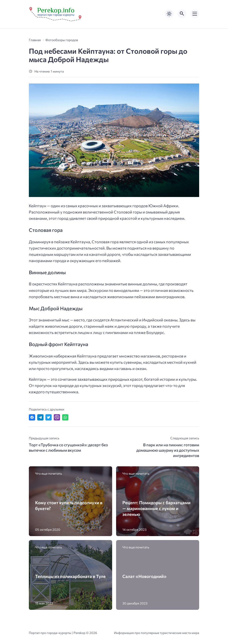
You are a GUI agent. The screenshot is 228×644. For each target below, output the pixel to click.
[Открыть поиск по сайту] (182, 14)
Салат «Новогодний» (144, 576)
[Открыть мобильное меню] (195, 14)
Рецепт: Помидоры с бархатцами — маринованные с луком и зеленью (156, 508)
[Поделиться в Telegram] (40, 417)
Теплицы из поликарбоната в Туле (70, 576)
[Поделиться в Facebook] (32, 417)
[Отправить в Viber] (57, 417)
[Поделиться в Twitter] (49, 417)
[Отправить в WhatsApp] (65, 417)
